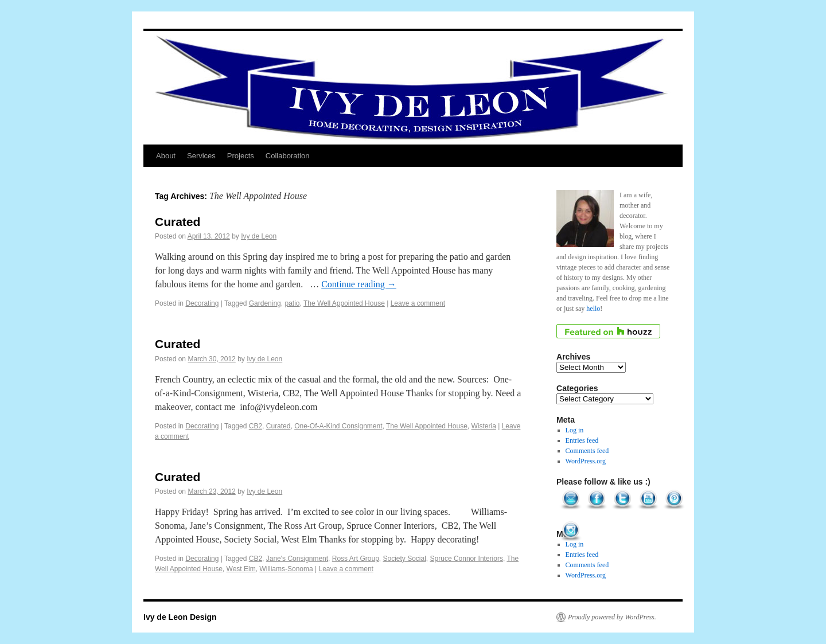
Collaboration (288, 156)
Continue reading (359, 284)
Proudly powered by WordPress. (612, 617)
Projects (241, 156)
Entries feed (582, 440)
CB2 (256, 426)
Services (201, 156)
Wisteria (484, 426)
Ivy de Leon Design (180, 617)
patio (292, 303)
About (166, 156)
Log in (575, 430)
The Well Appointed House (344, 303)
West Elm (241, 569)
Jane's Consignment (297, 559)
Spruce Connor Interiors (467, 559)
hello (593, 309)
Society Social (404, 559)
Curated (178, 222)
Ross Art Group (356, 559)
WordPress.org (586, 461)
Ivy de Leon (259, 236)
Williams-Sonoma (286, 569)
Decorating (202, 303)
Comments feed (587, 451)
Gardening (265, 303)
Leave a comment (418, 303)
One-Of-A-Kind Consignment (338, 426)
